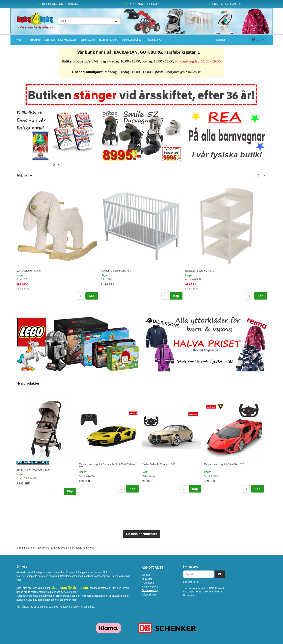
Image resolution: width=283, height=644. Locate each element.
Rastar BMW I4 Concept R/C (158, 464)
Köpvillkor (147, 579)
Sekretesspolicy (131, 40)
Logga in (221, 40)
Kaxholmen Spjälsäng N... (116, 271)
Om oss (50, 40)
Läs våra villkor (191, 582)
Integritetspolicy (108, 40)
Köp (92, 296)
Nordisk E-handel (84, 548)
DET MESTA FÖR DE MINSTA (58, 4)
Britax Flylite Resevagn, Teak (33, 470)
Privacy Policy (201, 592)
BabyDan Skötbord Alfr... (200, 271)
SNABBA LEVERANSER (225, 4)
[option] (57, 241)
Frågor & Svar (154, 40)
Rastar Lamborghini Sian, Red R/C (224, 464)
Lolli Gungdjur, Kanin (29, 271)
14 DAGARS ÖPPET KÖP (141, 4)
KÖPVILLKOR (67, 40)
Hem (20, 40)
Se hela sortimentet (141, 534)
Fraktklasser (87, 40)
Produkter (35, 40)
